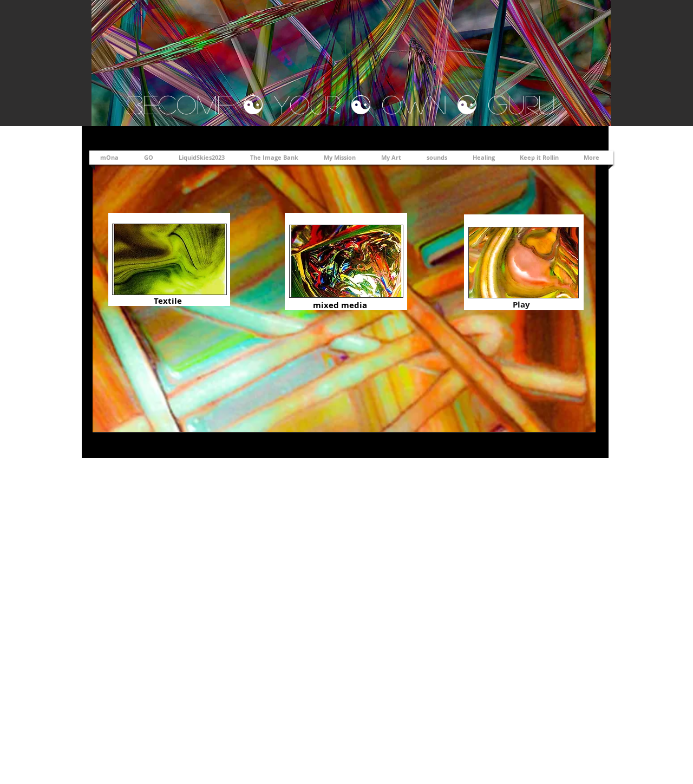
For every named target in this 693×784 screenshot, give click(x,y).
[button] (393, 158)
